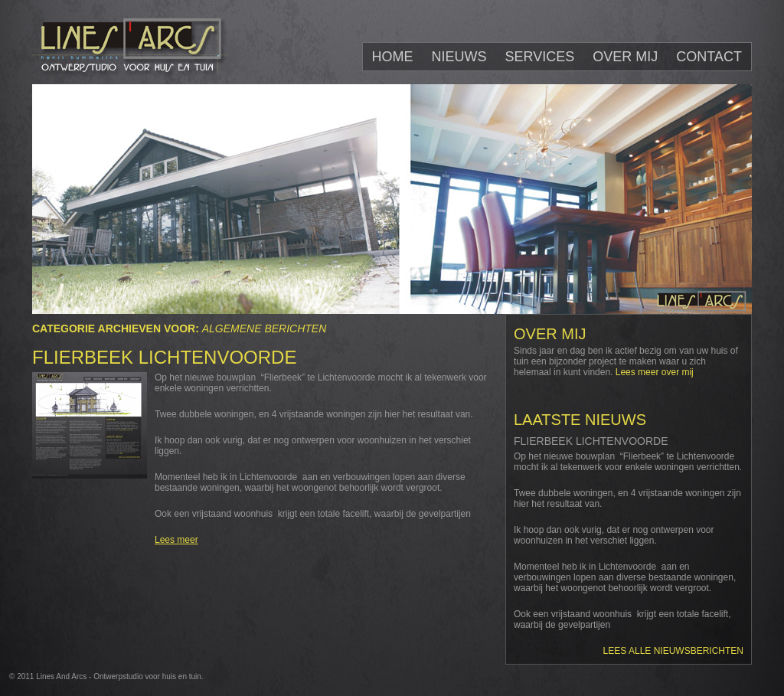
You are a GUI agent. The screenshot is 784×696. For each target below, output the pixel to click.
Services (540, 57)
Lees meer (176, 540)
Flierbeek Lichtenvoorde (164, 357)
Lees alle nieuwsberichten (673, 651)
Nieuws (459, 57)
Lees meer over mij (655, 372)
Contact (709, 57)
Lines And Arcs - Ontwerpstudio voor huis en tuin (119, 676)
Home (393, 57)
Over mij (625, 57)
